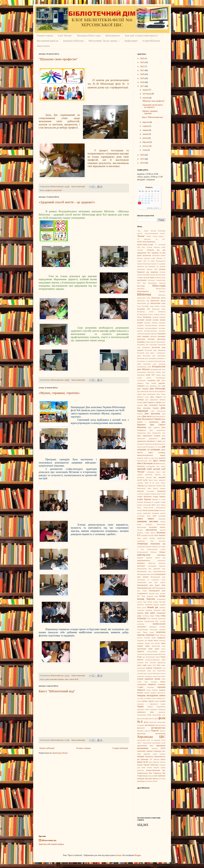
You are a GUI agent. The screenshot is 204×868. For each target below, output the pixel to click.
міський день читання (157, 593)
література (142, 544)
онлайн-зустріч (159, 624)
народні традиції (159, 605)
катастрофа (147, 505)
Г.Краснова (151, 372)
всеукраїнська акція (144, 367)
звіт (155, 477)
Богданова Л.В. (144, 309)
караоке (140, 505)
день (164, 386)
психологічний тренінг (156, 651)
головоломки (142, 380)
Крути (153, 533)
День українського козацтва (149, 436)
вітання (148, 342)
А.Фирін (140, 277)
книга (140, 519)
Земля (151, 480)
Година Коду (161, 375)
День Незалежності (159, 416)
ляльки (163, 549)
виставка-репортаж (151, 331)
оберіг (152, 616)
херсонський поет (145, 746)
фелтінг (152, 719)
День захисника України (55, 679)
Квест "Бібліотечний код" (57, 691)
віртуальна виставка (146, 339)
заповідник (151, 472)
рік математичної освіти (151, 657)
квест (154, 505)
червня (146, 130)
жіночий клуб (144, 469)
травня (146, 134)
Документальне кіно (144, 461)
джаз (160, 447)
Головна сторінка (45, 36)
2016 (142, 155)
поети (156, 640)
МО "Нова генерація (145, 596)
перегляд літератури (146, 635)
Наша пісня (142, 607)
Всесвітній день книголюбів (154, 356)
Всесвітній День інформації (155, 350)
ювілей (140, 765)
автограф (146, 277)
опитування (142, 627)
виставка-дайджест (151, 328)
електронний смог (153, 466)
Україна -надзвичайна (156, 707)
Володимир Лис (143, 345)
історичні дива (155, 494)
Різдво (140, 657)
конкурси (149, 524)
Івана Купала (153, 488)
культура (151, 535)
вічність (153, 342)
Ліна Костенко (158, 541)
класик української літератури (148, 513)
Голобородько (161, 378)
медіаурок (141, 563)
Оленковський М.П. (151, 621)
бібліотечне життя (158, 301)
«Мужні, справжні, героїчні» (59, 393)
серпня (146, 126)
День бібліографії (157, 389)
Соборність (157, 668)
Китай (145, 510)
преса (163, 649)
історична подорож (144, 494)
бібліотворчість (143, 291)
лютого (146, 146)
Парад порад (148, 632)
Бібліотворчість (113, 36)
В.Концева (162, 312)
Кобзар (163, 522)
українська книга (143, 709)
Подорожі (140, 640)
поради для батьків (152, 643)
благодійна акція (148, 306)
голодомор (151, 380)
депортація (156, 444)
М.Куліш (154, 552)
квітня (145, 138)
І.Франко (141, 486)
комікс (139, 524)
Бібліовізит (141, 289)
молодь (162, 596)
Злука (156, 480)
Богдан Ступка (160, 306)
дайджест (140, 383)
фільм (146, 722)
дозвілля (162, 458)
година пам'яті (144, 378)
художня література (154, 751)
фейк (147, 719)
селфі (144, 665)
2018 (142, 82)
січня (145, 150)
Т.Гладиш (154, 682)
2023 (142, 62)
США (163, 679)
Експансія (141, 466)
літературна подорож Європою (148, 547)
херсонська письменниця (151, 734)
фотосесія (141, 728)
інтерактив (161, 491)
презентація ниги (159, 646)
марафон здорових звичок (149, 558)
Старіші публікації (120, 748)
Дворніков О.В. (155, 386)
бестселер (141, 286)
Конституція (161, 524)
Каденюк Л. (157, 499)
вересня (146, 122)
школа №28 (57, 190)
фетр (156, 719)
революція (148, 654)
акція (152, 277)
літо (160, 547)
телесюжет (150, 687)
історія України (159, 497)
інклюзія (140, 491)
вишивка (146, 336)
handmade (141, 779)
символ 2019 (151, 665)
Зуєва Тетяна (160, 483)
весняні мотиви (159, 320)
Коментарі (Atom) (60, 753)
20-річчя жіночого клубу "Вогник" (150, 258)
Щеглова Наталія (159, 762)
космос (163, 527)
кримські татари (143, 533)
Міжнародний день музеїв (146, 574)
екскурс (163, 463)
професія (49, 190)
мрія (145, 602)
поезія (150, 640)
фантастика (141, 719)
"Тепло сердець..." (159, 236)
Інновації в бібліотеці (73, 41)
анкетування (142, 280)
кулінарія (145, 535)
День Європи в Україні (152, 402)
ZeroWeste (149, 781)
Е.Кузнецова (147, 463)
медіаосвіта (161, 560)
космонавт (153, 527)
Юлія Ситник (147, 768)
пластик (140, 638)
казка (164, 499)
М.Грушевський (143, 552)
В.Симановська (142, 314)
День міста (147, 416)
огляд (157, 616)
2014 (142, 163)
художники (141, 751)
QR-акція (149, 779)
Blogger (138, 855)
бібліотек (162, 291)
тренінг (145, 701)
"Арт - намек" (143, 231)
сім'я (158, 665)
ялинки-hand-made (153, 770)
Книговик (162, 519)
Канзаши (140, 502)
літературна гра (158, 544)
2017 (142, 86)
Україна (140, 707)
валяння (157, 314)
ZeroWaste (141, 781)
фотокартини (150, 725)
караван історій (160, 502)
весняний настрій (144, 320)
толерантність (161, 698)
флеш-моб (153, 722)
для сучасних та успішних (151, 448)
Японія (151, 776)
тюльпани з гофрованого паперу (151, 704)
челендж (162, 754)
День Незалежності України (149, 419)
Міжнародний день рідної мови (151, 585)
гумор (163, 380)
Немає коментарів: (79, 187)
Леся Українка (160, 535)
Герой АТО (150, 375)
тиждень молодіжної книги (151, 695)
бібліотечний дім (143, 303)
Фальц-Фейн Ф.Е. (159, 715)
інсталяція (151, 491)
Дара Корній (151, 383)
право (148, 646)
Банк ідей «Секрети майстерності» (142, 36)
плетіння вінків (150, 638)
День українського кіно (156, 433)
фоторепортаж (160, 725)
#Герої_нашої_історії (145, 245)
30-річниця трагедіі (150, 264)
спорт (149, 671)
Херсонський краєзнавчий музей (154, 743)
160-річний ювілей (159, 255)
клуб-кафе (162, 516)
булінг (152, 312)
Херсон (155, 731)
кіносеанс (162, 510)
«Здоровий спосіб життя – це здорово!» (67, 202)
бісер (139, 306)
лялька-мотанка (152, 549)
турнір (157, 701)
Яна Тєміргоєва (155, 773)
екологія (156, 463)
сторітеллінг (161, 671)
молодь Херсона (146, 599)
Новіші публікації (47, 748)
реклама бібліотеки (159, 654)
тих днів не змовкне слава (146, 698)
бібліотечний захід (158, 303)
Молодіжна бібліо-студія (89, 36)
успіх (149, 715)
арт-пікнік (151, 280)
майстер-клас (144, 555)
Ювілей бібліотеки (151, 765)
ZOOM (155, 781)
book (156, 776)
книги (151, 519)
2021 (142, 70)
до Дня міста (154, 458)
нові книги (150, 613)
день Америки (143, 389)
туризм (151, 701)
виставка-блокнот (151, 325)
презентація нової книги (148, 649)
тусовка (162, 701)
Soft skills (162, 779)
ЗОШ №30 (149, 483)
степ (154, 671)
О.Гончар (146, 616)
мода (156, 596)
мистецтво (141, 566)
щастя (151, 762)
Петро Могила (160, 635)
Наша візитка (43, 46)
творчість (152, 684)
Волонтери (153, 345)
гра (158, 380)
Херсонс (162, 731)
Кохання (140, 530)
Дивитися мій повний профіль (51, 844)
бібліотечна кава (143, 301)
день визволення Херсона (146, 391)
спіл (164, 668)
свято (67, 679)
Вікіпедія (154, 336)
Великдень (147, 317)
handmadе (162, 776)
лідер (139, 538)
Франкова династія (144, 731)
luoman (119, 855)
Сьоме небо (142, 682)
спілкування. (142, 671)
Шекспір (156, 759)
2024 (142, 58)
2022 (142, 66)
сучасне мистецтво (159, 676)
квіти (158, 505)
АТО (139, 283)
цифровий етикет (150, 754)
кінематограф (153, 510)
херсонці (155, 748)
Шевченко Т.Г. (146, 759)
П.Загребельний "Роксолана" (147, 630)
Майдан (162, 552)
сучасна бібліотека (153, 673)
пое (146, 640)
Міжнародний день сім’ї (146, 588)
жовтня (146, 98)
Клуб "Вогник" (65, 36)
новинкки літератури (153, 610)
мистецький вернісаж (157, 566)
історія (163, 494)
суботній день (142, 673)
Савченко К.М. (143, 663)
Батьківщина (152, 283)
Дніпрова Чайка (143, 458)
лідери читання (149, 538)
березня (146, 142)
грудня (146, 90)
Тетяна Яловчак (152, 690)
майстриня (161, 555)
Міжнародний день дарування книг (151, 569)
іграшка (163, 488)
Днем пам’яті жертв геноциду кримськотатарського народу (151, 452)
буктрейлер (141, 312)
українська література (158, 709)
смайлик (149, 668)
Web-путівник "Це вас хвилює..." (104, 41)
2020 (142, 74)
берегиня (162, 283)
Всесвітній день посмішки (154, 364)
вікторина (162, 336)
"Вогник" (141, 236)
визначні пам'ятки (151, 323)
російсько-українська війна (155, 660)
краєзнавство (151, 530)
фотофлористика (158, 728)
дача (147, 386)
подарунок (161, 638)
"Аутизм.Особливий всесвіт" (155, 233)
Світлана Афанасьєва (158, 663)
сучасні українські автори (149, 679)
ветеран (140, 323)
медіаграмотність (144, 560)
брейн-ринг (156, 309)
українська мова (145, 712)
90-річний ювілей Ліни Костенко (154, 275)
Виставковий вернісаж (48, 41)
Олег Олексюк (152, 618)
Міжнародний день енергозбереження (151, 571)
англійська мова (160, 277)
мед (164, 558)
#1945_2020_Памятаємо (146, 242)
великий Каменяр (159, 317)
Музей (150, 602)
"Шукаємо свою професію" (58, 59)
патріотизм (161, 632)
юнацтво (156, 768)
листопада (147, 94)
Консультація (142, 527)
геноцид (158, 372)
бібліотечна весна (158, 298)
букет (164, 309)
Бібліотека (144, 294)
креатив (163, 530)
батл (144, 283)
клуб (154, 516)
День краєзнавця (152, 414)
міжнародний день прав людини (151, 582)
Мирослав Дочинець (157, 563)
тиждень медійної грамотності (155, 693)
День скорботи (154, 427)
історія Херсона (144, 499)
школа (163, 759)
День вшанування (149, 394)
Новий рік (153, 607)
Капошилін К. (149, 502)
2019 (142, 78)
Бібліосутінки (161, 289)
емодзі (163, 466)
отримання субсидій (157, 627)
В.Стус (151, 314)
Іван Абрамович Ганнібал (153, 486)
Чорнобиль (149, 757)
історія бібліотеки (144, 497)
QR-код (155, 779)
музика (156, 602)
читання (141, 756)
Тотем (139, 701)
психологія (141, 654)
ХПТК (163, 748)
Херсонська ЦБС (151, 737)
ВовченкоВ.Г (161, 342)
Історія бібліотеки (151, 41)
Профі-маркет (131, 41)
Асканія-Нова (161, 280)
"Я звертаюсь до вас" (151, 239)
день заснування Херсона (155, 405)
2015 (142, 159)
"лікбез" (149, 236)
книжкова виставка (148, 521)
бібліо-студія (159, 286)
